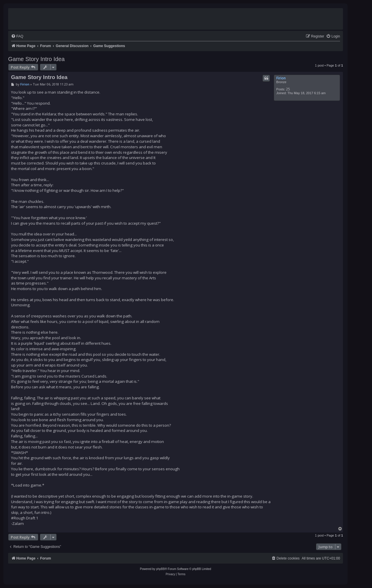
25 (288, 89)
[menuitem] (17, 36)
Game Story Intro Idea (36, 59)
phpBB (160, 569)
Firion (281, 78)
